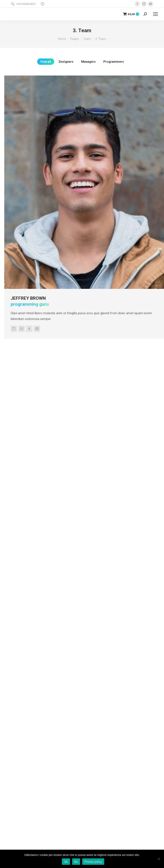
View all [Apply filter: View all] (46, 62)
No (76, 862)
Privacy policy (93, 862)
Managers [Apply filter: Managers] (88, 62)
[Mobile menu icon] (155, 14)
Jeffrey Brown (41, 278)
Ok (66, 862)
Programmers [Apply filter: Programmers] (114, 62)
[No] (159, 859)
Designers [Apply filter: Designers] (66, 62)
